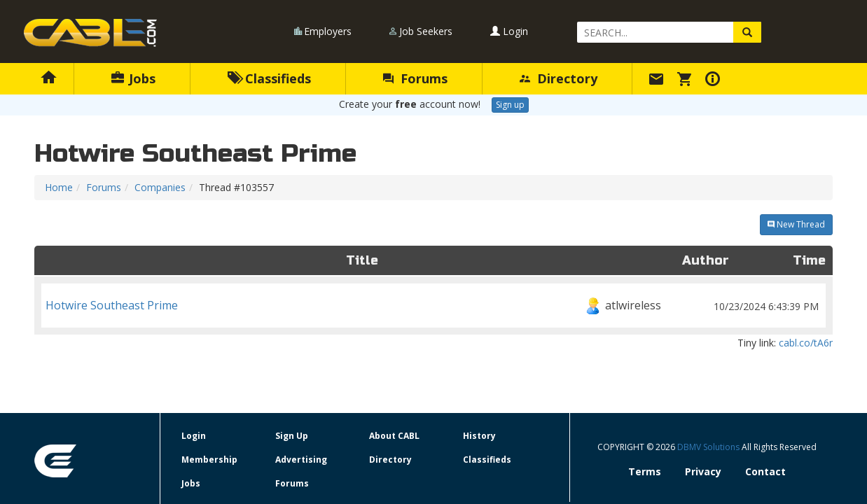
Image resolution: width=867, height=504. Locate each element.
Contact (765, 471)
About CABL (394, 436)
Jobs (133, 78)
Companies (160, 187)
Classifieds (269, 78)
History (479, 436)
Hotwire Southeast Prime (433, 306)
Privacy (703, 471)
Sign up (510, 105)
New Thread (796, 224)
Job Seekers (426, 31)
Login (509, 31)
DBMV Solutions (709, 447)
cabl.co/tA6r (806, 343)
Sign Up (292, 436)
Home (59, 187)
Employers (328, 31)
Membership (209, 460)
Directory (559, 78)
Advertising (301, 460)
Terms (645, 471)
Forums (415, 78)
